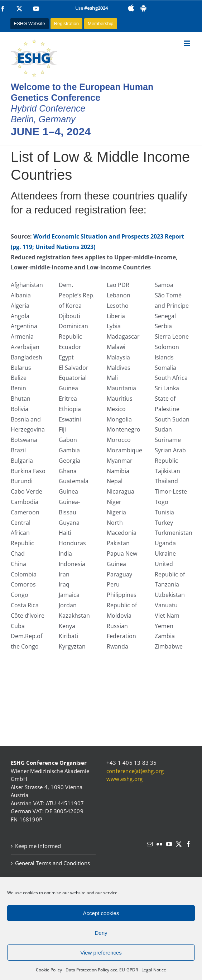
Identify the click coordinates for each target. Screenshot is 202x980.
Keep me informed (38, 846)
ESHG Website (30, 23)
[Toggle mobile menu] (187, 43)
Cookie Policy (49, 970)
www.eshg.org (124, 779)
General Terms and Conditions (52, 863)
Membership (101, 23)
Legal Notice (154, 970)
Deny (101, 933)
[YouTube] (169, 844)
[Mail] (150, 844)
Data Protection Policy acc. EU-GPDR (102, 970)
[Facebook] (188, 844)
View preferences (101, 953)
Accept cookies (101, 913)
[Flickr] (159, 844)
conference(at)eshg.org (135, 771)
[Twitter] (179, 844)
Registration (66, 23)
